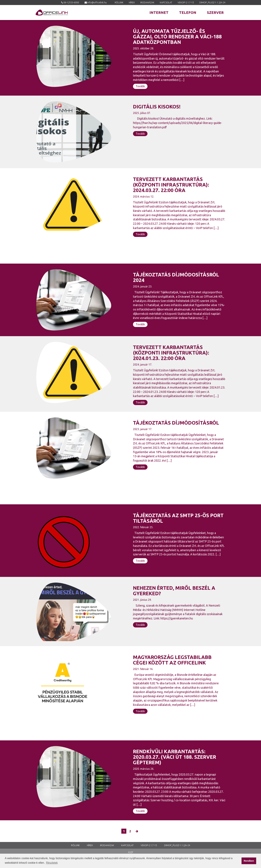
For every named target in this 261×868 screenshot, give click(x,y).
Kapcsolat (166, 3)
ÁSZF (131, 852)
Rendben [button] (249, 861)
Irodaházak (147, 3)
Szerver (215, 12)
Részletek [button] (52, 863)
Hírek (132, 3)
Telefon (188, 12)
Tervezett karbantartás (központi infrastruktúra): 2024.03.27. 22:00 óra (171, 185)
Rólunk (119, 3)
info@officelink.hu (97, 3)
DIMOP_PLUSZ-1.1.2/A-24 (212, 3)
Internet (159, 12)
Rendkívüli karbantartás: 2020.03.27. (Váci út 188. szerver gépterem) (175, 757)
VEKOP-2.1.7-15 (186, 3)
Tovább (140, 86)
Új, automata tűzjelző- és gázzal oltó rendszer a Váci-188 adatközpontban (177, 37)
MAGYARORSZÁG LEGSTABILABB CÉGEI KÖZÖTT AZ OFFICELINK (172, 660)
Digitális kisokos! (157, 107)
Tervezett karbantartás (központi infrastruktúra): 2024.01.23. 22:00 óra (171, 353)
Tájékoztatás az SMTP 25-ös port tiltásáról (178, 518)
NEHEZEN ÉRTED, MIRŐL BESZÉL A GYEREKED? (174, 591)
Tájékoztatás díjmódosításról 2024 (176, 277)
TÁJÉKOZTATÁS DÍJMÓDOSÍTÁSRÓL (176, 423)
